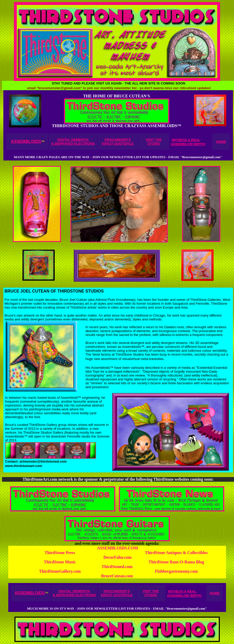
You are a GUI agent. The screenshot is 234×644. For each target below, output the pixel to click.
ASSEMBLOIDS (26, 141)
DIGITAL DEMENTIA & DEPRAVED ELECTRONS (73, 142)
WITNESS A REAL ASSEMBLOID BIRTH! (188, 142)
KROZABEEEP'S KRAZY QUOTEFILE (118, 142)
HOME (221, 142)
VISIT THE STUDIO (154, 142)
